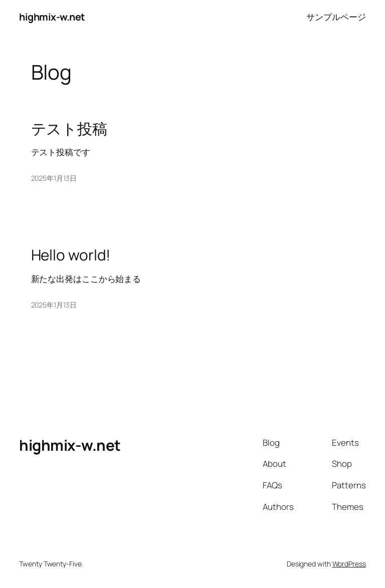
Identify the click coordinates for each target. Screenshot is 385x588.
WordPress (349, 564)
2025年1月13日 (54, 178)
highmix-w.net (52, 17)
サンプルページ (336, 17)
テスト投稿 (69, 128)
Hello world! (71, 255)
